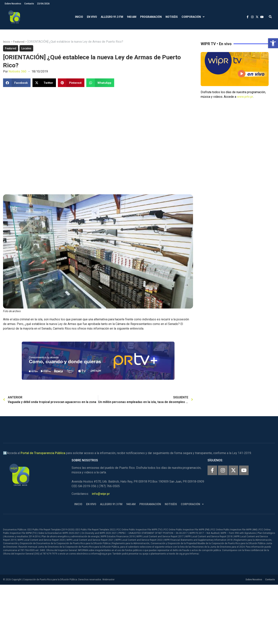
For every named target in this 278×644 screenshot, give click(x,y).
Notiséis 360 (17, 71)
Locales (26, 48)
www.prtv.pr (245, 97)
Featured (19, 42)
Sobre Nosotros (13, 4)
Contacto (29, 4)
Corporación (193, 17)
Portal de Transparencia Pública (43, 453)
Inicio (79, 17)
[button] (273, 43)
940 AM (132, 17)
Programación (151, 17)
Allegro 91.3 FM (112, 17)
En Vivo (92, 17)
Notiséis (172, 17)
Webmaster (108, 580)
